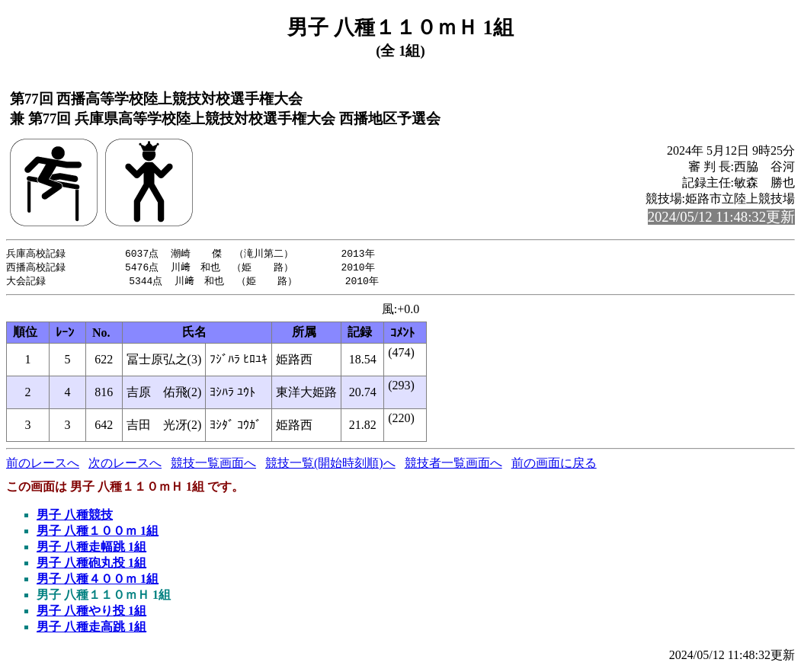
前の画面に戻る (554, 465)
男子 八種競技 (75, 517)
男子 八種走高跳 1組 (91, 629)
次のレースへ (125, 465)
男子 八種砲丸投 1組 (91, 565)
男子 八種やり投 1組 (91, 613)
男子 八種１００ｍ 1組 (98, 533)
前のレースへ (43, 465)
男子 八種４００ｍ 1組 (98, 581)
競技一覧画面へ (213, 465)
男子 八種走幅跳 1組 (91, 549)
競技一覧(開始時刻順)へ (330, 465)
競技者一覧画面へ (453, 465)
